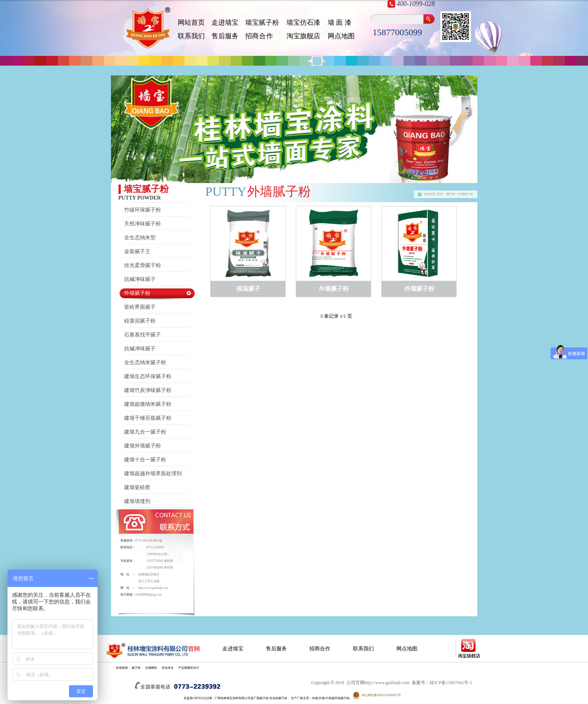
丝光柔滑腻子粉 (142, 265)
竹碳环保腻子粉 (142, 210)
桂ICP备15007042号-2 (451, 683)
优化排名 (168, 668)
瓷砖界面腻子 (140, 307)
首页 (440, 194)
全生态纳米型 (140, 238)
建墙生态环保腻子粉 (148, 376)
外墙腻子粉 (137, 293)
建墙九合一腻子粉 (145, 432)
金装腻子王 (137, 251)
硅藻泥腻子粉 (140, 321)
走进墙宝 (225, 23)
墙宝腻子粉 (262, 23)
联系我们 (191, 36)
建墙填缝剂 (137, 501)
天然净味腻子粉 (142, 224)
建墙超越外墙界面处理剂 (153, 474)
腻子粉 (136, 668)
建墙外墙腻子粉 (142, 446)
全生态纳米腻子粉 (145, 363)
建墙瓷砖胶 (137, 487)
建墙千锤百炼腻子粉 (148, 418)
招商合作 (320, 649)
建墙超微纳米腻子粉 (148, 404)
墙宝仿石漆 (303, 23)
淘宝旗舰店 (303, 36)
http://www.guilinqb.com (153, 588)
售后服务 (225, 36)
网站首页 (191, 23)
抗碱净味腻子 (140, 279)
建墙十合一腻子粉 (145, 460)
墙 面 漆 (340, 23)
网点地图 (341, 36)
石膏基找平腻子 (142, 335)
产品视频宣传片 (189, 668)
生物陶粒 (151, 668)
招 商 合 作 (259, 36)
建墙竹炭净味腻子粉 (148, 390)
